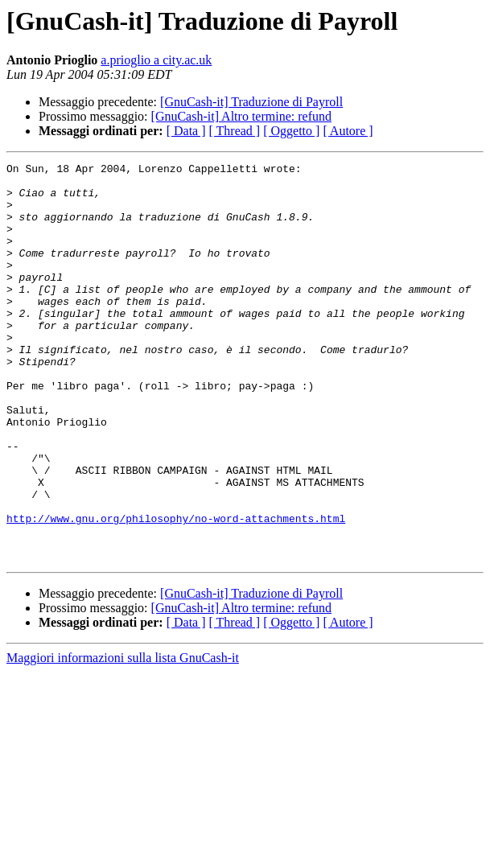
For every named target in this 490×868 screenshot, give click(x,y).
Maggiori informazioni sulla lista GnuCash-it (123, 737)
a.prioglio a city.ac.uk (156, 60)
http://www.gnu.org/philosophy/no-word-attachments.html (176, 590)
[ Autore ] (348, 131)
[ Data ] (186, 131)
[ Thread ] (235, 131)
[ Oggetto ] (291, 131)
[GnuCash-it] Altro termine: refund (241, 116)
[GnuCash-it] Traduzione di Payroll (251, 102)
